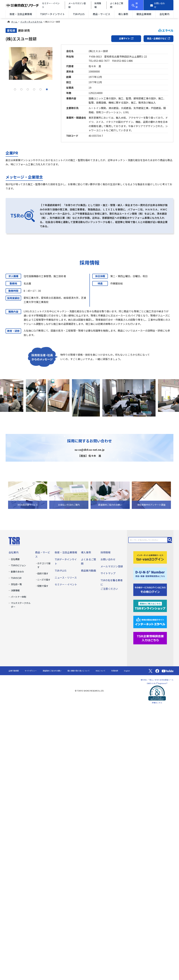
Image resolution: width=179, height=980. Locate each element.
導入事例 (123, 14)
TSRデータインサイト (52, 14)
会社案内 (164, 14)
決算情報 (15, 590)
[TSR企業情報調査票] (150, 638)
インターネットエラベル (31, 22)
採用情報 (106, 552)
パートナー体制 (18, 597)
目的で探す (43, 573)
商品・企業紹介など (158, 38)
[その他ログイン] (150, 589)
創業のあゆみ (17, 571)
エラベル (166, 30)
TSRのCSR (16, 578)
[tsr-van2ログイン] (150, 557)
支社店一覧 (16, 584)
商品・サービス (101, 14)
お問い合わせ (108, 559)
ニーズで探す (44, 580)
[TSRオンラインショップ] (150, 605)
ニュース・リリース (66, 577)
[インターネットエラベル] (150, 622)
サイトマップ (108, 573)
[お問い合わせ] (159, 5)
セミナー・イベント (66, 584)
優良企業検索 (144, 14)
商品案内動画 (88, 570)
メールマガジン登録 (112, 566)
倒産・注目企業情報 (21, 14)
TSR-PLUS (79, 14)
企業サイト (126, 38)
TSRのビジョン (18, 565)
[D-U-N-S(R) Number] (150, 573)
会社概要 (15, 559)
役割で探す (43, 586)
